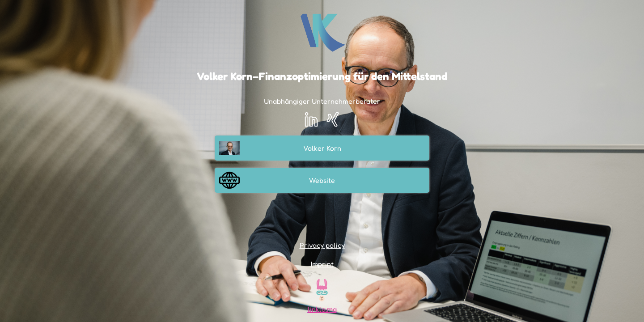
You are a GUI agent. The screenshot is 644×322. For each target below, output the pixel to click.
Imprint (322, 264)
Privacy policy (322, 245)
